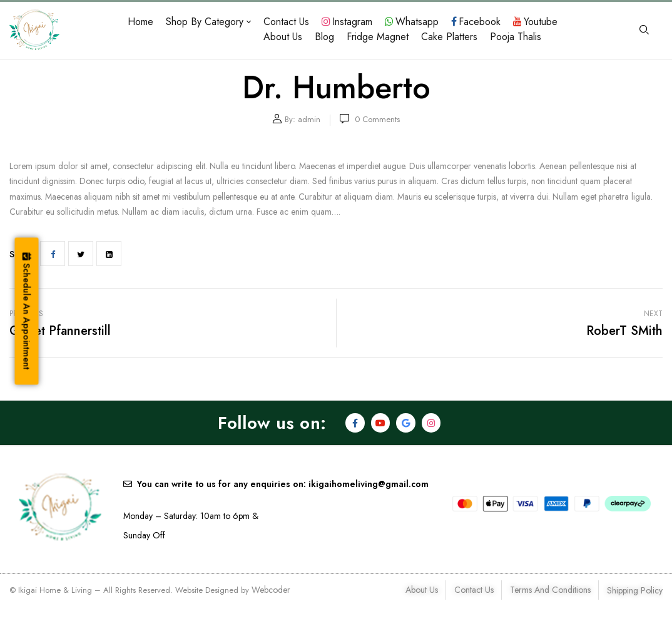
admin (309, 119)
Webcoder (271, 590)
